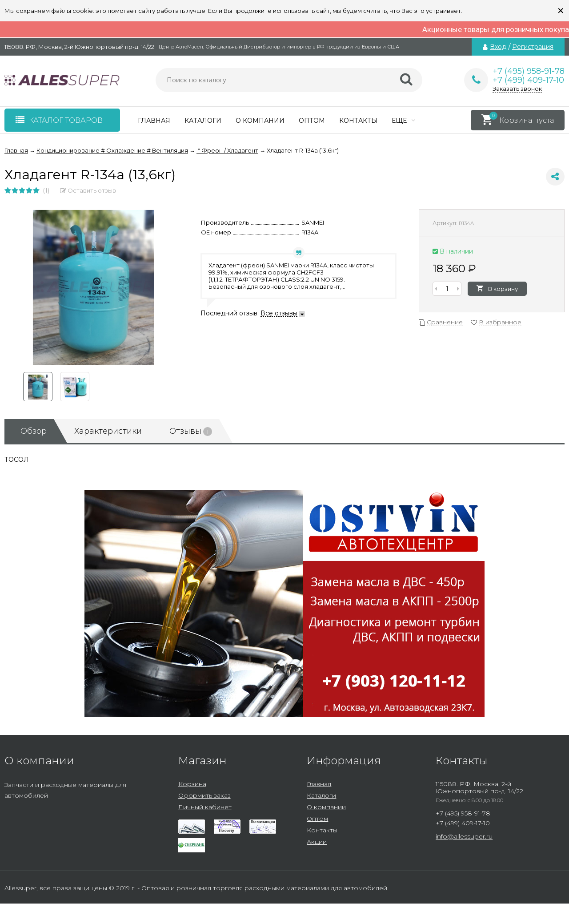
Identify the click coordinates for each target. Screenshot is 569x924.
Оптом (312, 121)
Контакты (358, 121)
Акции (317, 842)
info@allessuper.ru (464, 836)
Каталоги (203, 121)
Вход (498, 47)
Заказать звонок (517, 89)
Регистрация (533, 47)
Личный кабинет (205, 807)
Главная (154, 121)
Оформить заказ (204, 795)
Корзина (192, 784)
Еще (403, 121)
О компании (260, 121)
